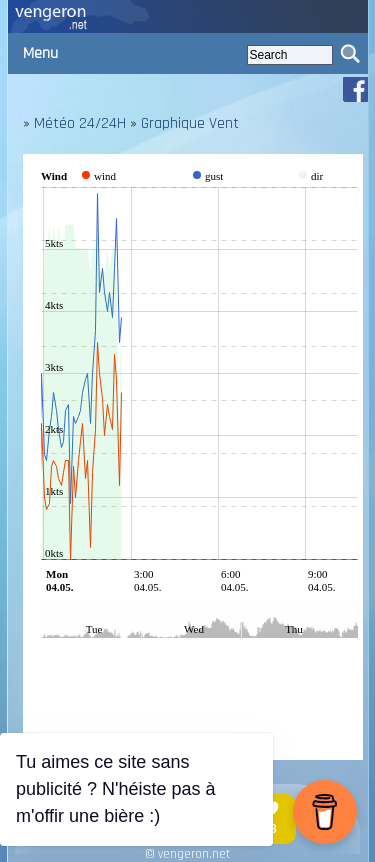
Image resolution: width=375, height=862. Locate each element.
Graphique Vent (190, 123)
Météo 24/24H (80, 123)
